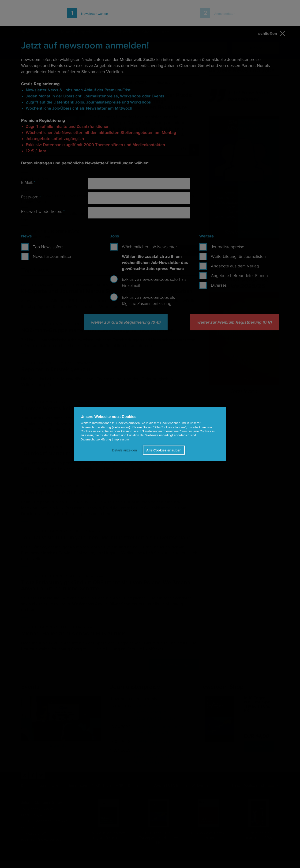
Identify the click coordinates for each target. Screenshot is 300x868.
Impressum (121, 439)
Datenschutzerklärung (96, 439)
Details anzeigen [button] (124, 450)
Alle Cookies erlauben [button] (164, 450)
